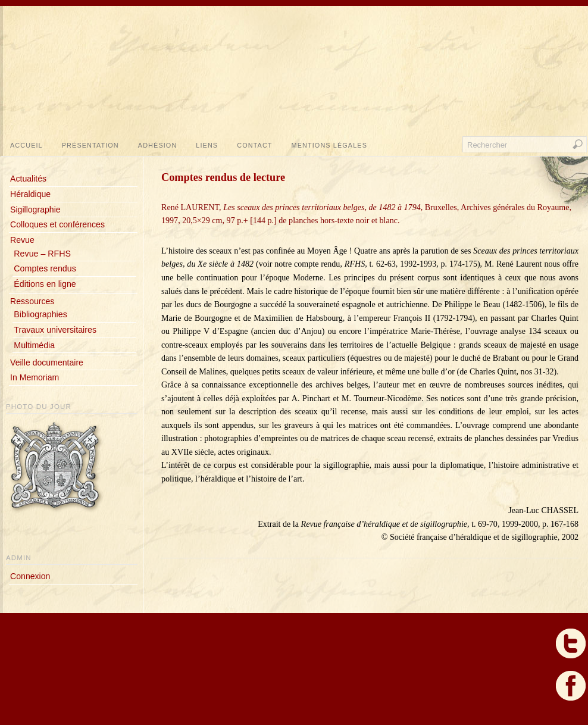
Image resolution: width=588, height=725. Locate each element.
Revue (22, 240)
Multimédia (34, 345)
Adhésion (158, 145)
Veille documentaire (47, 362)
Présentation (90, 145)
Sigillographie (35, 210)
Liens (207, 145)
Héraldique (30, 194)
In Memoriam (35, 377)
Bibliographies (40, 314)
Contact (254, 145)
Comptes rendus (45, 268)
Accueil (26, 145)
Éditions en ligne (45, 284)
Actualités (28, 179)
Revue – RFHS (42, 254)
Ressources (32, 301)
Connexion (30, 576)
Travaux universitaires (55, 330)
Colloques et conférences (57, 224)
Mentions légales (329, 145)
